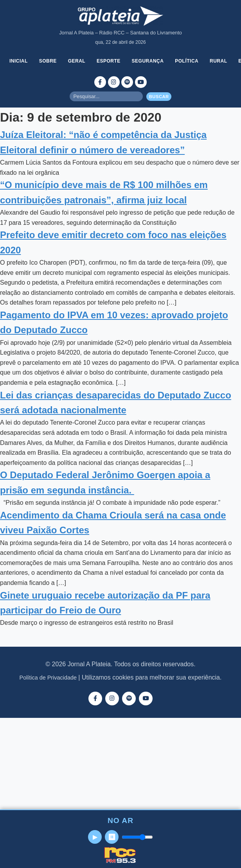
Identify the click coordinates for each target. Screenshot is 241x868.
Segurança (148, 61)
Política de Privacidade (48, 678)
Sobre (48, 61)
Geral (77, 61)
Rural (219, 61)
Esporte (109, 61)
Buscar (159, 97)
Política (187, 61)
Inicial (19, 61)
